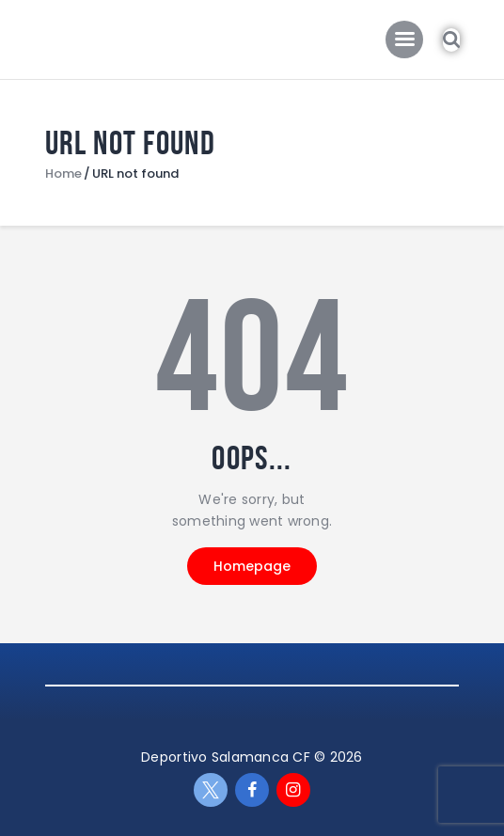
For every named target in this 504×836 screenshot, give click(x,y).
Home (63, 174)
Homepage (252, 566)
